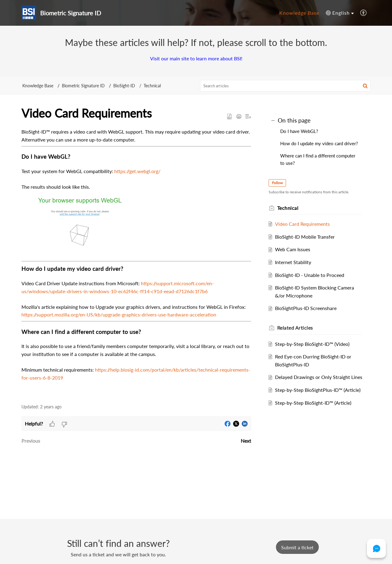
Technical (152, 86)
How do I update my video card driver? (319, 143)
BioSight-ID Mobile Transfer (307, 237)
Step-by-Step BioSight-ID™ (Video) (314, 344)
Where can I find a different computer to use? (318, 159)
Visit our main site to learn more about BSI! (196, 58)
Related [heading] (297, 328)
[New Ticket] (297, 547)
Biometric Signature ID (83, 86)
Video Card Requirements (305, 224)
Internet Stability (295, 262)
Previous (31, 441)
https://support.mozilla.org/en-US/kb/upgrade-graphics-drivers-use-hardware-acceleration (119, 314)
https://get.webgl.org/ (137, 171)
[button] (340, 13)
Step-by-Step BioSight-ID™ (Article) (315, 418)
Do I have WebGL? (299, 131)
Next (246, 441)
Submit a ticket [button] (297, 547)
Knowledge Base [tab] (299, 13)
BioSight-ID (124, 86)
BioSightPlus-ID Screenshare (308, 308)
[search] (285, 86)
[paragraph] (136, 262)
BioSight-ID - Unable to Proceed (312, 275)
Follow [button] (279, 183)
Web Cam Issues (295, 249)
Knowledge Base (38, 86)
